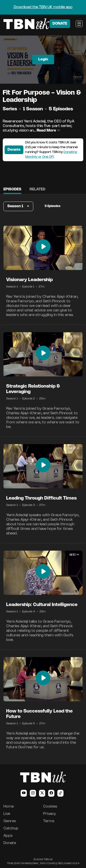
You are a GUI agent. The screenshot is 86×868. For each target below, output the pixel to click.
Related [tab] (37, 189)
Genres (10, 821)
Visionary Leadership (29, 280)
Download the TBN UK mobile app (43, 7)
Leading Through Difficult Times (41, 498)
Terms (49, 821)
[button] (18, 206)
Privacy (50, 814)
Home (9, 807)
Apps (8, 836)
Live (7, 814)
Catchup (11, 828)
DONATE (60, 24)
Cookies (50, 807)
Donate (14, 150)
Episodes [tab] (12, 189)
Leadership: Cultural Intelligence (42, 605)
